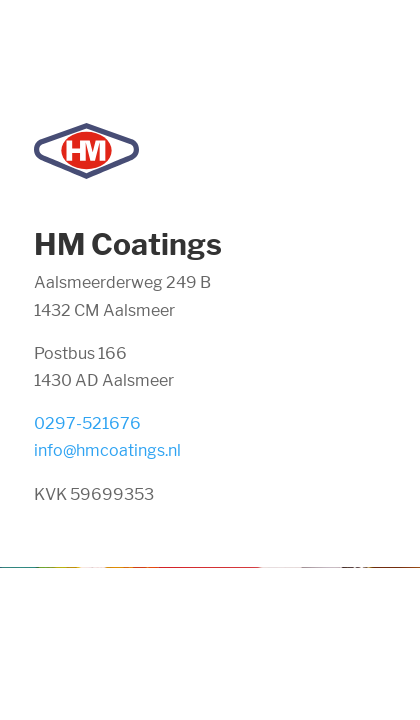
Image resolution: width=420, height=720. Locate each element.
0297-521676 (87, 423)
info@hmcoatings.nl (107, 450)
